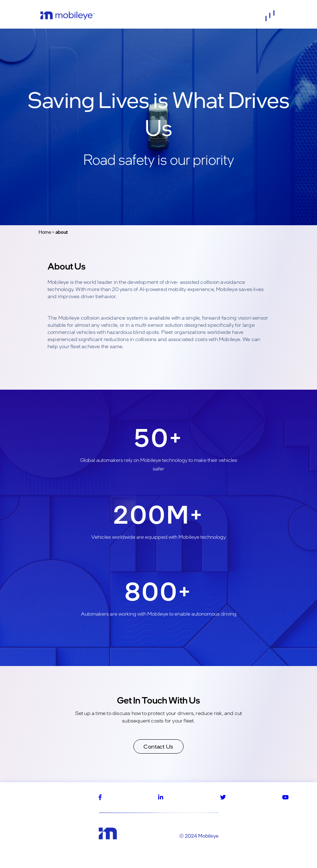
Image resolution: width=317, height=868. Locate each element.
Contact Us (158, 746)
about (62, 232)
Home (45, 232)
